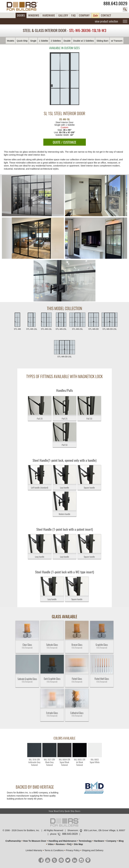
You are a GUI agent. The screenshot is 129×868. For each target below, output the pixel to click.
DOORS (21, 15)
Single (33, 41)
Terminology (85, 841)
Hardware (99, 841)
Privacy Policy (73, 850)
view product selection (106, 21)
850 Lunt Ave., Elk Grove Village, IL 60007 (105, 830)
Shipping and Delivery (93, 850)
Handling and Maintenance (62, 841)
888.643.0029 (115, 3)
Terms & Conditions (54, 850)
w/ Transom (117, 41)
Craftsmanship (13, 841)
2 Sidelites (56, 41)
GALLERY (63, 15)
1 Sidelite (44, 41)
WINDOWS (34, 15)
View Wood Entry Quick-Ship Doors (64, 811)
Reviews (60, 844)
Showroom (73, 830)
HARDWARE (49, 15)
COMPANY (84, 15)
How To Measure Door (35, 841)
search (125, 9)
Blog (121, 841)
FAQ (73, 15)
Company (111, 841)
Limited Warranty (34, 850)
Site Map (78, 844)
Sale (95, 15)
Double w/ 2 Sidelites (84, 41)
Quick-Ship (22, 41)
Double (67, 41)
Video (51, 844)
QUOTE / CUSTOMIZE (64, 142)
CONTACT (106, 15)
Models (11, 41)
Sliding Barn (103, 41)
